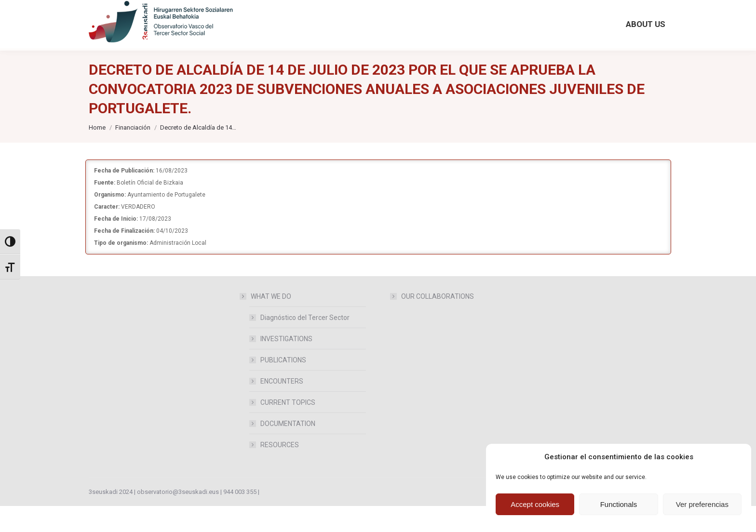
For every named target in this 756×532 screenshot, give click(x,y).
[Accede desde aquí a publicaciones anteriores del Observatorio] (330, 13)
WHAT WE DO (266, 322)
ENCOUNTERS (282, 407)
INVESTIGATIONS (286, 365)
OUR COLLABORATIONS (438, 322)
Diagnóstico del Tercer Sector (305, 344)
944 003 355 (240, 518)
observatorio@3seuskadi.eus (189, 13)
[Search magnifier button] (579, 11)
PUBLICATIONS (283, 386)
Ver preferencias (702, 504)
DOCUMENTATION (288, 450)
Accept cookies (535, 504)
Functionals (619, 504)
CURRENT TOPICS (288, 428)
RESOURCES (280, 471)
